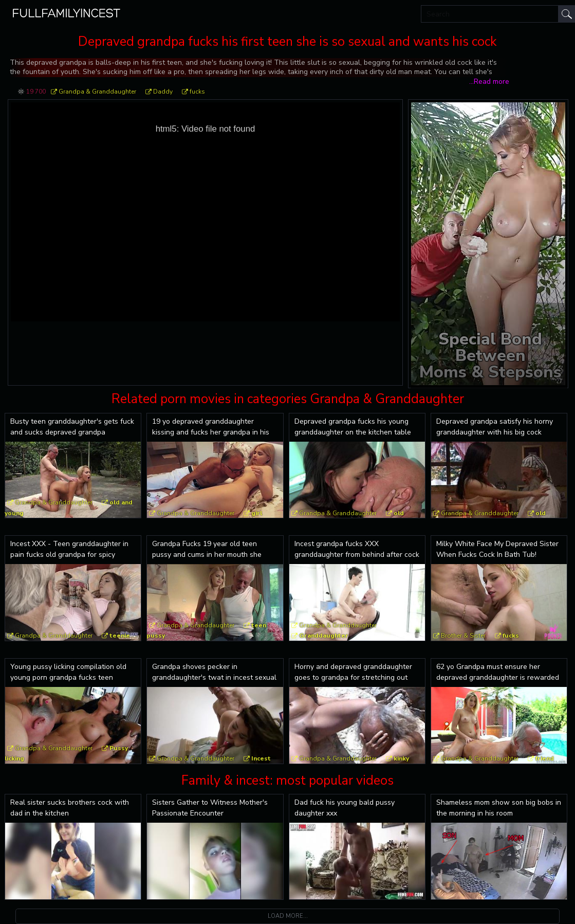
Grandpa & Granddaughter (97, 92)
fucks (197, 92)
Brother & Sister (463, 636)
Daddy (163, 92)
